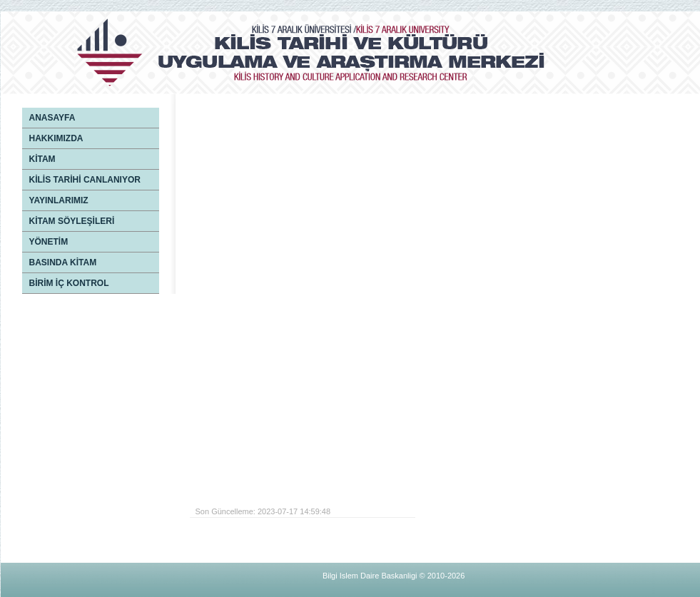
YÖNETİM (49, 242)
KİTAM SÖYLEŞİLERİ (72, 221)
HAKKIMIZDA (56, 138)
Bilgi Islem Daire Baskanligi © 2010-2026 (394, 576)
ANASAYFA (52, 118)
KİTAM (42, 159)
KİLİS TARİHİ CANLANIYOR (85, 180)
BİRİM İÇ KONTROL (69, 283)
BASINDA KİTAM (63, 262)
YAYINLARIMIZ (59, 200)
